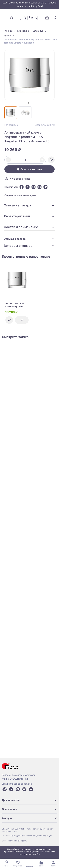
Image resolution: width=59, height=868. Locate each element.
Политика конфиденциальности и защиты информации (27, 836)
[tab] (28, 103)
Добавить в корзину (29, 169)
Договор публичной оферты (15, 841)
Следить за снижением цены (20, 195)
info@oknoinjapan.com (21, 784)
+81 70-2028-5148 (15, 779)
